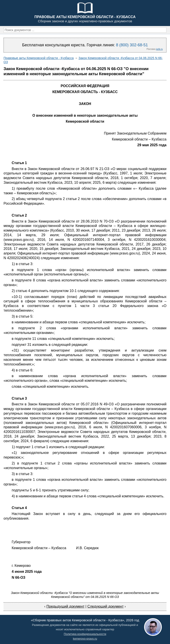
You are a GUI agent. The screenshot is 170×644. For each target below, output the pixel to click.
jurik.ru (159, 49)
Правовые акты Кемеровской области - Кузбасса (39, 58)
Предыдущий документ (66, 606)
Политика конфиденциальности (85, 634)
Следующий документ (106, 606)
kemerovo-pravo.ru (85, 639)
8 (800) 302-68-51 (132, 45)
